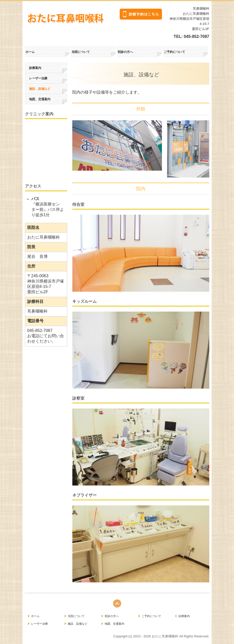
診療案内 (35, 68)
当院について (81, 52)
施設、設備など (40, 89)
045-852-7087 (197, 36)
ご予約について (174, 52)
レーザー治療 (38, 78)
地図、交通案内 (40, 99)
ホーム (30, 52)
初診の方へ (125, 52)
